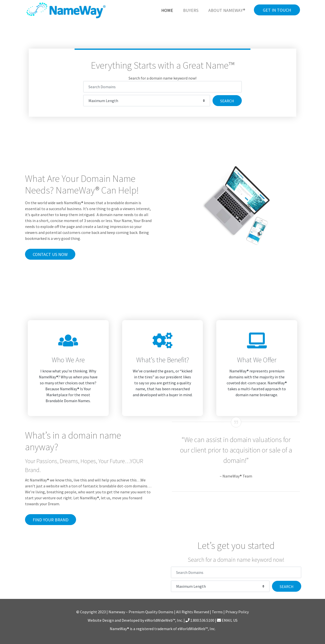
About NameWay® (227, 10)
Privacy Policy (237, 612)
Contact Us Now (50, 254)
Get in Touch (277, 10)
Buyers (191, 10)
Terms (217, 612)
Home (167, 10)
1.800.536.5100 (200, 620)
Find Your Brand (51, 520)
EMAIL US (227, 620)
